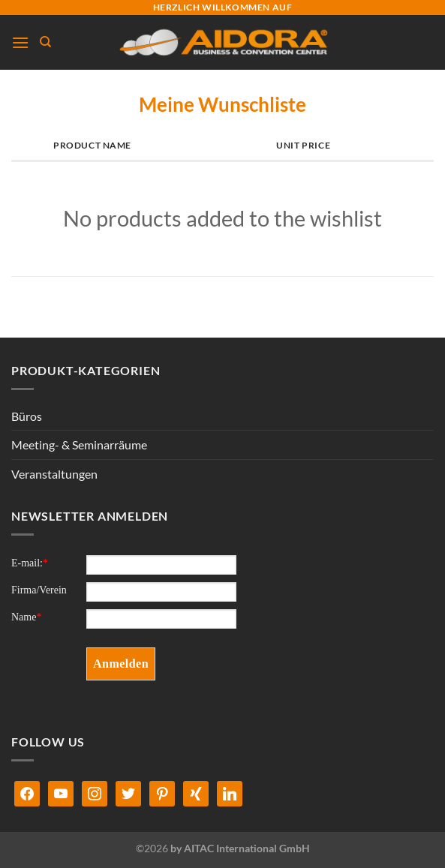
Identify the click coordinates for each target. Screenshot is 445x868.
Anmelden (121, 664)
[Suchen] (45, 42)
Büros (27, 416)
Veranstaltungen (54, 474)
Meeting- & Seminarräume (79, 445)
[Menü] (20, 42)
